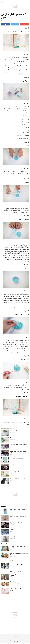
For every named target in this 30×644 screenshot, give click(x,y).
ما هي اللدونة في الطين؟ (16, 523)
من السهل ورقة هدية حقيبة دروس (18, 509)
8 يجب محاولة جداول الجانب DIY (18, 479)
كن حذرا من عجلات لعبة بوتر (17, 571)
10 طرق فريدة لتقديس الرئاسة (18, 465)
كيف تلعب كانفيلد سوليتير (16, 560)
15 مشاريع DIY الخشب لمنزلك (17, 458)
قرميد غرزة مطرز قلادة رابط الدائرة (19, 516)
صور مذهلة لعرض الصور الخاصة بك (19, 444)
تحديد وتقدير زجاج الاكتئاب (17, 530)
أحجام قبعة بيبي (14, 537)
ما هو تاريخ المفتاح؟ (15, 582)
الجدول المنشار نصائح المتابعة (17, 564)
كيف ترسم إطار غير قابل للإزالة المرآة (19, 472)
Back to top (15, 636)
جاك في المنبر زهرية (15, 575)
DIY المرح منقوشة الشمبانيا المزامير (19, 438)
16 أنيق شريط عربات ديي (16, 431)
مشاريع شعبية (4, 11)
